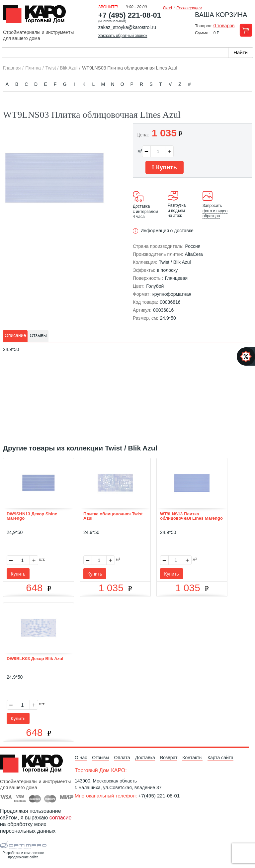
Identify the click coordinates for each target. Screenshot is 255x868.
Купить (164, 167)
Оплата (122, 758)
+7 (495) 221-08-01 (130, 15)
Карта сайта (220, 758)
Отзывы (100, 758)
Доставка (145, 758)
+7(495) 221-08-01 (159, 796)
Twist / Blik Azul (175, 262)
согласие (61, 818)
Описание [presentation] (15, 335)
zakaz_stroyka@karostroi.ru (127, 27)
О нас (81, 758)
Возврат (169, 758)
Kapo (37, 16)
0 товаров (224, 26)
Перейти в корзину (246, 30)
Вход (168, 8)
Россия (193, 246)
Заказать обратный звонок (123, 36)
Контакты (192, 758)
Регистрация (189, 8)
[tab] (15, 336)
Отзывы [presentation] (38, 335)
